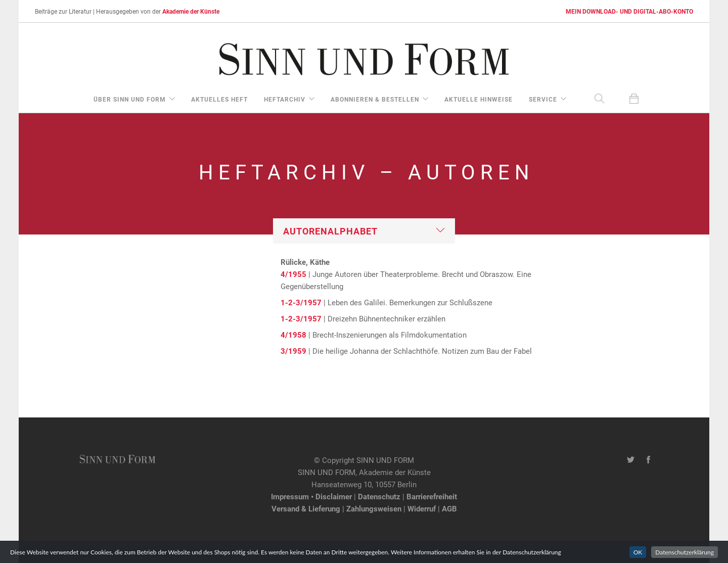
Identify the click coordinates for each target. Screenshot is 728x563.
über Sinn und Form (130, 99)
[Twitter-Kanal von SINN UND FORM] (631, 460)
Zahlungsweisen (374, 508)
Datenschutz (379, 496)
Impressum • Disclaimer (311, 496)
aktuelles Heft (219, 99)
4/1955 (293, 274)
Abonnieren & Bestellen (375, 99)
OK (638, 556)
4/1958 (293, 335)
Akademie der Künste (191, 11)
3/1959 (293, 351)
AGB (449, 508)
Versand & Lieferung (306, 508)
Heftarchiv (285, 99)
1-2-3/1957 (301, 302)
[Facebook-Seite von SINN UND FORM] (648, 460)
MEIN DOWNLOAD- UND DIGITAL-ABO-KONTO (629, 11)
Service (543, 99)
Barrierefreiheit (432, 496)
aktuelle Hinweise (479, 99)
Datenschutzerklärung (685, 556)
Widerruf (422, 508)
